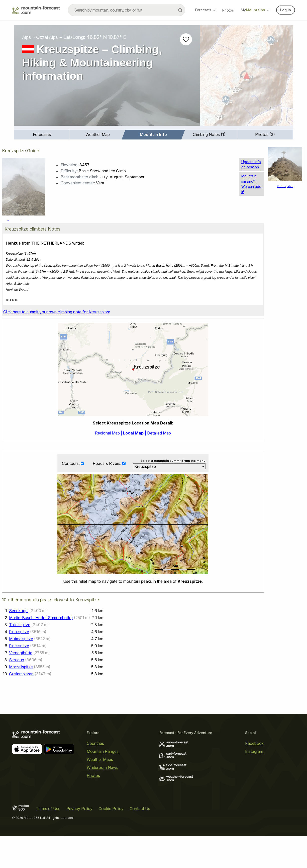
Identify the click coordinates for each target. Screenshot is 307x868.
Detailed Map (159, 433)
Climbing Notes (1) (209, 134)
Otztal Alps (47, 37)
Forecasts (205, 10)
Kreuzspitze (285, 186)
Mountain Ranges (103, 751)
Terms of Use (48, 809)
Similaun (17, 660)
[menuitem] (42, 135)
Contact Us (140, 809)
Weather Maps (100, 759)
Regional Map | (109, 433)
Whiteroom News (103, 767)
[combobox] (127, 10)
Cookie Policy (111, 809)
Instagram (254, 751)
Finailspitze (19, 632)
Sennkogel (19, 611)
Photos (228, 10)
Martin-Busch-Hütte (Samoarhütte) (41, 618)
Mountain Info (153, 134)
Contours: (71, 463)
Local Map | (135, 433)
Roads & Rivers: (108, 463)
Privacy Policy (79, 809)
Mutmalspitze (21, 639)
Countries (95, 743)
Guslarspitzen (21, 674)
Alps (26, 37)
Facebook (254, 743)
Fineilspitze (19, 646)
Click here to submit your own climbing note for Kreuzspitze (57, 312)
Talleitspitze (20, 625)
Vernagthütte (21, 653)
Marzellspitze (21, 667)
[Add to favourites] (186, 39)
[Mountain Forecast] (36, 10)
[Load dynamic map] (246, 78)
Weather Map (98, 134)
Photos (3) (265, 134)
